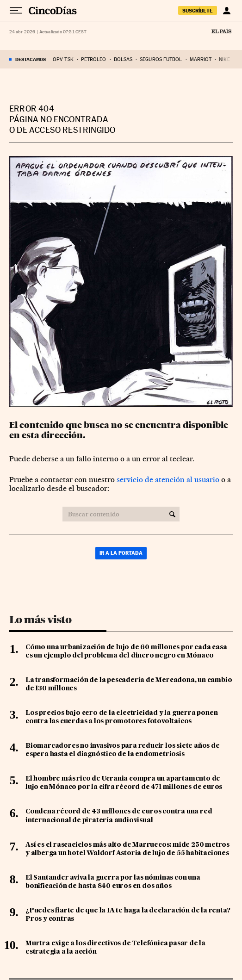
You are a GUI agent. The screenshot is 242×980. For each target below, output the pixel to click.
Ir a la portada (121, 553)
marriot (201, 59)
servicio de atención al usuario (168, 480)
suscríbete (198, 11)
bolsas (123, 59)
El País (221, 31)
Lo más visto (40, 620)
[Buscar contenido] (172, 514)
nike (224, 59)
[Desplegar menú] (16, 11)
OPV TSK (63, 59)
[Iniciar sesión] (226, 11)
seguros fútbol (161, 59)
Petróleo (94, 59)
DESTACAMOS (31, 59)
